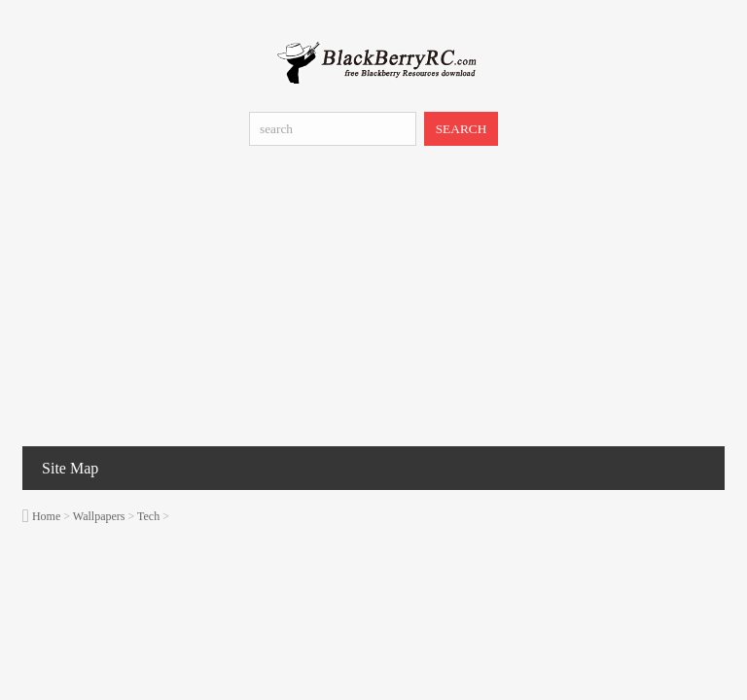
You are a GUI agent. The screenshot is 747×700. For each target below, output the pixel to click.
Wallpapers (99, 516)
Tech (148, 516)
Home (46, 516)
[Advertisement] (373, 300)
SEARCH (462, 129)
